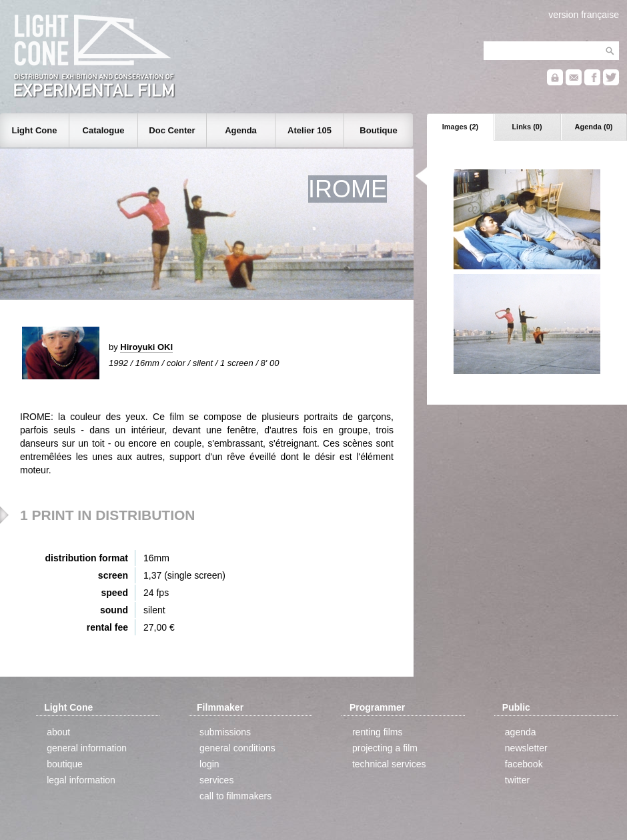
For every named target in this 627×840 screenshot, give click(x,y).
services (216, 780)
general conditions (237, 748)
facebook (524, 764)
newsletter (526, 748)
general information (87, 748)
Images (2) (460, 127)
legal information (81, 780)
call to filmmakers (235, 796)
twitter (517, 780)
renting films (377, 732)
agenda (521, 732)
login (209, 764)
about (58, 732)
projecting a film (385, 748)
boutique (65, 764)
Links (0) (527, 127)
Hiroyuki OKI (146, 347)
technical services (389, 764)
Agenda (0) (594, 127)
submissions (225, 732)
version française (584, 15)
